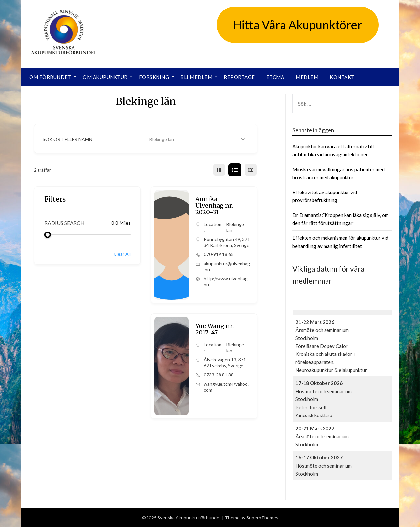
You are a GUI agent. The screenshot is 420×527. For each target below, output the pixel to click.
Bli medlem (196, 77)
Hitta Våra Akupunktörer (298, 25)
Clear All (122, 254)
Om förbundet (50, 77)
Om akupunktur (105, 77)
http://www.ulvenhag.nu (226, 282)
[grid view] (219, 170)
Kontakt (342, 77)
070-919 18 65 (219, 254)
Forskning (154, 77)
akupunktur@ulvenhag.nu (227, 266)
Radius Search (64, 223)
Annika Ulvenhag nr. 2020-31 (214, 205)
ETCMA (275, 77)
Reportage (239, 77)
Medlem (307, 77)
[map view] (251, 170)
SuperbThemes (262, 518)
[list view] (235, 170)
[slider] (48, 235)
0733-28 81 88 (219, 375)
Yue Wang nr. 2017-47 (214, 329)
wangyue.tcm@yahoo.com (226, 387)
